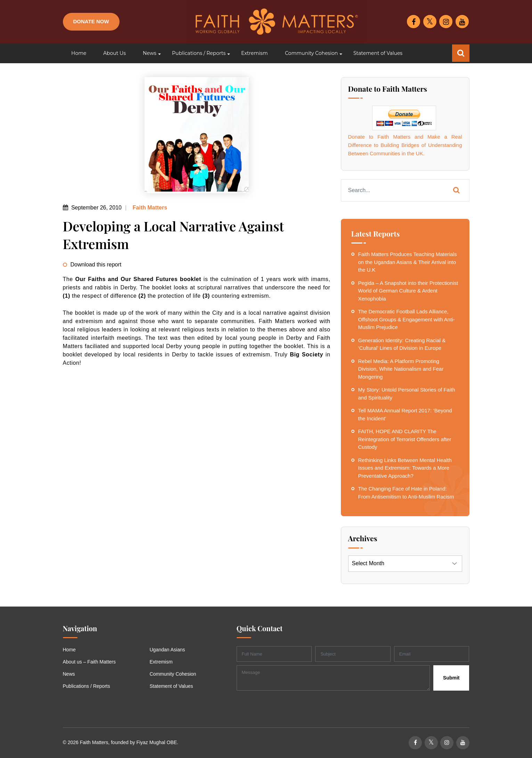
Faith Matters (149, 208)
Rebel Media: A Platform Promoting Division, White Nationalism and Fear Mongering (401, 369)
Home (69, 650)
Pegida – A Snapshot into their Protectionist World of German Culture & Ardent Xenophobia (408, 291)
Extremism (161, 662)
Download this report (96, 265)
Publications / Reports (87, 686)
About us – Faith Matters (89, 662)
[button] (149, 53)
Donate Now (91, 21)
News (69, 674)
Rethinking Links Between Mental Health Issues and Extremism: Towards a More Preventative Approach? (405, 468)
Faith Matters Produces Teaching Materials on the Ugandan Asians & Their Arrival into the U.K (408, 262)
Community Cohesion (173, 674)
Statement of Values (171, 686)
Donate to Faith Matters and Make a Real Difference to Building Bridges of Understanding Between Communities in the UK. (405, 145)
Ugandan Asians (167, 650)
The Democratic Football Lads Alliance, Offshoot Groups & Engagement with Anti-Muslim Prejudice (407, 319)
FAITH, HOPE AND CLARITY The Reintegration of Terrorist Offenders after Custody (405, 439)
